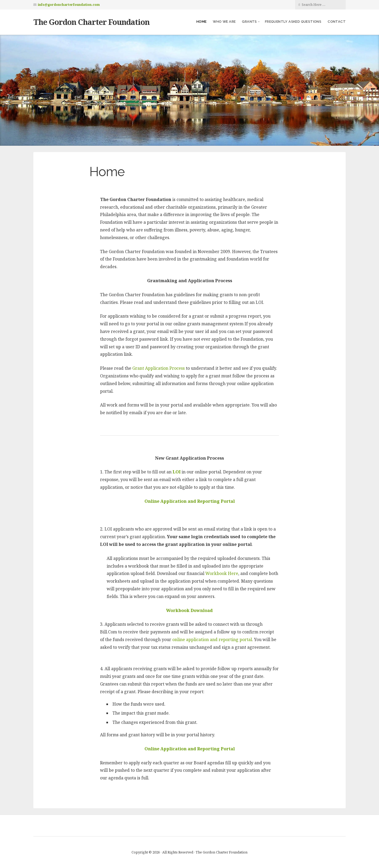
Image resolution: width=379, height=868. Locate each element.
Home (202, 22)
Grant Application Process (159, 368)
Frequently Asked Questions (293, 22)
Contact (337, 22)
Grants (249, 22)
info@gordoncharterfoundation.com (69, 5)
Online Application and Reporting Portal (190, 749)
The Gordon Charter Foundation (91, 22)
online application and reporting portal (212, 639)
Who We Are (224, 22)
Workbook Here (222, 573)
